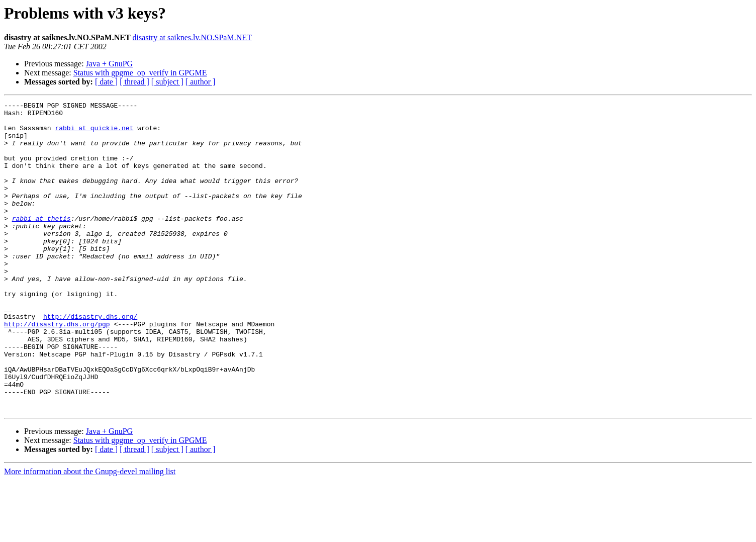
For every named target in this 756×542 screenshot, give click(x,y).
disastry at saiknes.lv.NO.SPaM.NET (192, 37)
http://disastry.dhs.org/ (90, 360)
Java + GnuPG (109, 64)
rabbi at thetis (41, 242)
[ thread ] (134, 82)
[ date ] (106, 82)
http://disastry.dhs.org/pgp (57, 369)
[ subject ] (167, 82)
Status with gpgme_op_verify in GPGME (140, 73)
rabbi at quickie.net (94, 134)
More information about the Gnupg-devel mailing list (90, 533)
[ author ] (201, 82)
